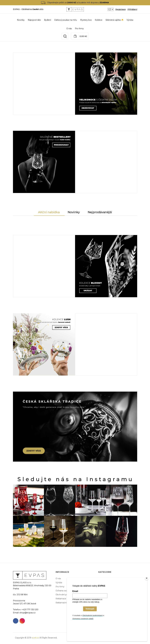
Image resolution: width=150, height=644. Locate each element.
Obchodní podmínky (65, 595)
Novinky (21, 20)
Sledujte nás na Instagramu (76, 479)
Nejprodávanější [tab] (100, 212)
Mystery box (104, 591)
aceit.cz (35, 638)
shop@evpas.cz (27, 613)
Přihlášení (132, 9)
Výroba (130, 20)
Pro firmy (79, 29)
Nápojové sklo (105, 579)
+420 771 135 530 (30, 610)
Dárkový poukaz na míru (110, 587)
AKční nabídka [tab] (49, 212)
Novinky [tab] (74, 212)
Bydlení (102, 583)
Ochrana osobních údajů (67, 591)
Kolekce (102, 595)
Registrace (121, 9)
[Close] (147, 596)
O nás (69, 29)
